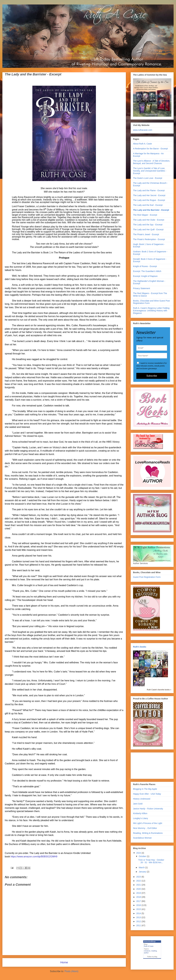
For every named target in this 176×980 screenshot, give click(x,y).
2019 (139, 893)
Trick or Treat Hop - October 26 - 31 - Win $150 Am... (151, 861)
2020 (139, 889)
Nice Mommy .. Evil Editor (145, 828)
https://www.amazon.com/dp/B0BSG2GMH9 (34, 857)
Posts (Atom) (71, 971)
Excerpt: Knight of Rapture (145, 276)
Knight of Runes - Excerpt (145, 266)
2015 (139, 909)
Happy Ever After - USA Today (147, 794)
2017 (139, 901)
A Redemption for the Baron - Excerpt (150, 149)
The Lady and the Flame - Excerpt (149, 190)
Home (64, 962)
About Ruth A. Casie (142, 144)
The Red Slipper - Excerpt (145, 215)
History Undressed (142, 799)
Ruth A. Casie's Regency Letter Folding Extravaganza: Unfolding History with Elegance (151, 311)
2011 (139, 925)
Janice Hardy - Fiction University (148, 809)
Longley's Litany (141, 818)
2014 (139, 913)
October (143, 856)
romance (147, 951)
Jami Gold (138, 804)
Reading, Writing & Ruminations (148, 833)
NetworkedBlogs (150, 941)
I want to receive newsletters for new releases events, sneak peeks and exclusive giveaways (152, 366)
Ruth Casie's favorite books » (159, 690)
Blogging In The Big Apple (145, 789)
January (143, 872)
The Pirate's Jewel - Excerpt (146, 234)
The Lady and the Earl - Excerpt (148, 205)
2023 (139, 877)
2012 (139, 921)
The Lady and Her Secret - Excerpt (149, 195)
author (146, 953)
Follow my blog (152, 957)
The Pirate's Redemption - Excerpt (149, 239)
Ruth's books (140, 647)
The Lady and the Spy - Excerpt (148, 225)
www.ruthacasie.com (143, 130)
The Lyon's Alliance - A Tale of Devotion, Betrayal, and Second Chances (152, 162)
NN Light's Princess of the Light (148, 823)
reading (154, 951)
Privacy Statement (142, 288)
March (142, 867)
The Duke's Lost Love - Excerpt (148, 178)
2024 (139, 853)
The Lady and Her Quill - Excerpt (148, 230)
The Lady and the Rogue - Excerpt (149, 200)
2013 (139, 917)
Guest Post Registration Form (147, 577)
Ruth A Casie (149, 946)
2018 (139, 897)
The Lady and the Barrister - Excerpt (151, 210)
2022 (139, 881)
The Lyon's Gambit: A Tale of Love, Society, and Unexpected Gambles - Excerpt (150, 171)
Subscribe (152, 376)
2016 (139, 905)
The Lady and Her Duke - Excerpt (149, 220)
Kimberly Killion (140, 813)
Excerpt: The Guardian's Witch (147, 271)
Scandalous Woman (142, 838)
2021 (139, 885)
